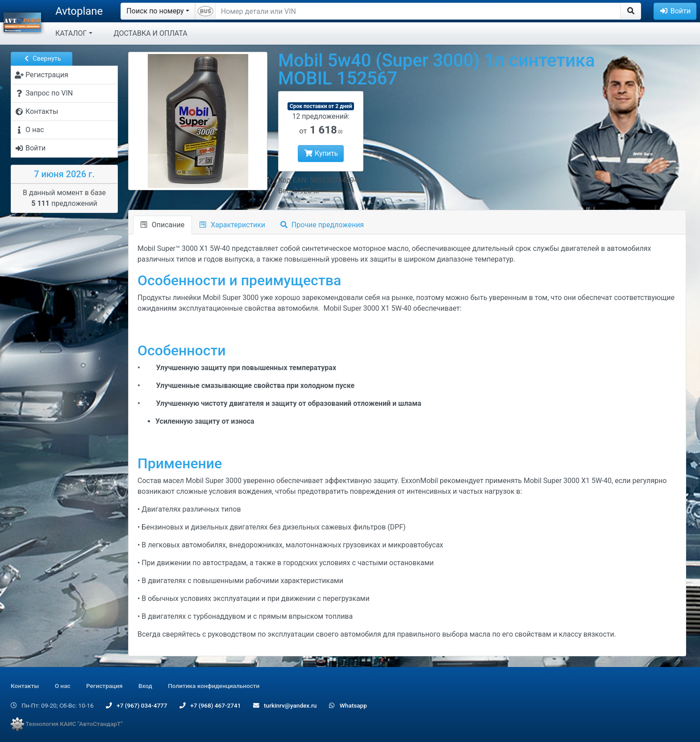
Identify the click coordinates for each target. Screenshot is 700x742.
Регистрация (104, 686)
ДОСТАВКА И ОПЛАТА (151, 33)
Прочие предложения (322, 225)
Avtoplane (79, 11)
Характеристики (232, 225)
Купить (321, 153)
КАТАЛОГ (71, 33)
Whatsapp (348, 705)
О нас (63, 686)
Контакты (25, 686)
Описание (162, 225)
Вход (145, 686)
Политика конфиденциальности (214, 686)
